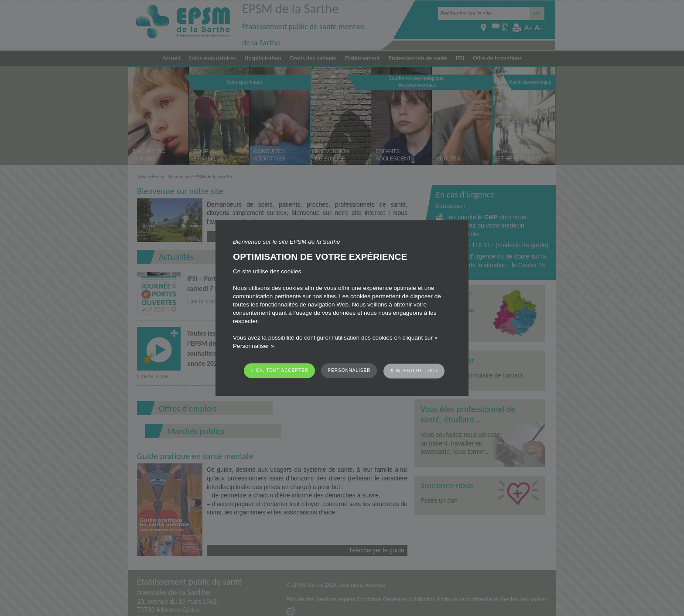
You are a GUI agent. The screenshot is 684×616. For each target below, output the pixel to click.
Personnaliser (349, 370)
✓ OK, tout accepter (279, 370)
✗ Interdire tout (414, 371)
